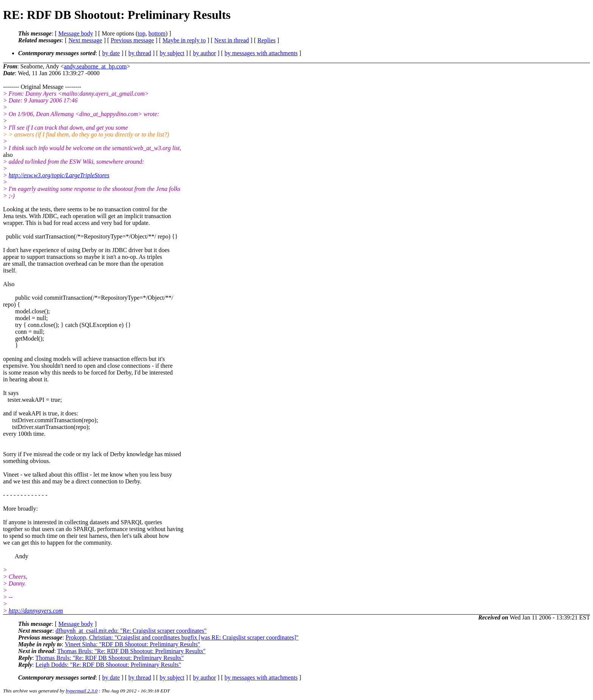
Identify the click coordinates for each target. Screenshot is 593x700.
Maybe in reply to (184, 40)
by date (111, 53)
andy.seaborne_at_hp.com (95, 66)
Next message (85, 40)
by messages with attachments (261, 53)
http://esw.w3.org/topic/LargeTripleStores (59, 175)
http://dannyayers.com (36, 611)
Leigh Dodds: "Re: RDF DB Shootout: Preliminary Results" (108, 665)
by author (204, 53)
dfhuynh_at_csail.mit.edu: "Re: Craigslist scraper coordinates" (131, 631)
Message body (76, 33)
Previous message (132, 40)
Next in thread (232, 40)
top (141, 33)
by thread (140, 53)
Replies (267, 40)
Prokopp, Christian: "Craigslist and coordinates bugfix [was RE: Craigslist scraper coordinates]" (182, 637)
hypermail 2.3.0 (82, 691)
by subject (172, 53)
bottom (157, 33)
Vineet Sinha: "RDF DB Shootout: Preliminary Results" (132, 644)
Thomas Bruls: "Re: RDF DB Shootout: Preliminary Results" (131, 651)
